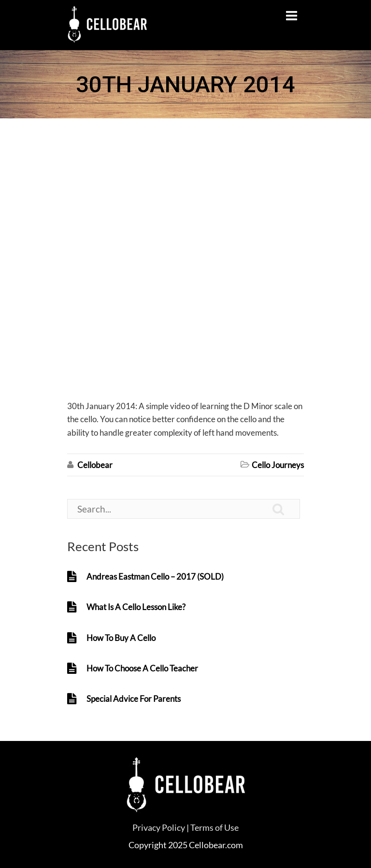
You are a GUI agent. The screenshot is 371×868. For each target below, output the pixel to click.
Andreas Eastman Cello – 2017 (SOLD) (155, 576)
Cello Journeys (278, 465)
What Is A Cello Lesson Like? (136, 607)
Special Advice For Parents (134, 699)
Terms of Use (214, 827)
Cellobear (95, 465)
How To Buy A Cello (121, 638)
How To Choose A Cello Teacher (142, 668)
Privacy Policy (159, 827)
